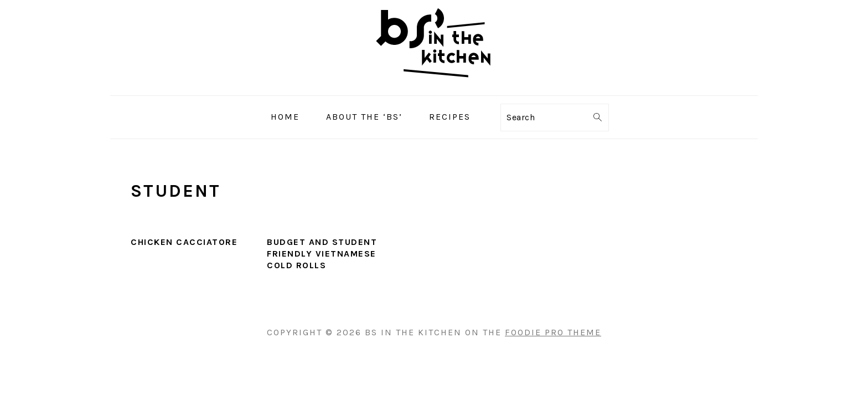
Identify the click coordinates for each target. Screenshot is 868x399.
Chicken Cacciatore (184, 242)
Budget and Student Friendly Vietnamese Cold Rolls (322, 254)
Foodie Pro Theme (553, 332)
